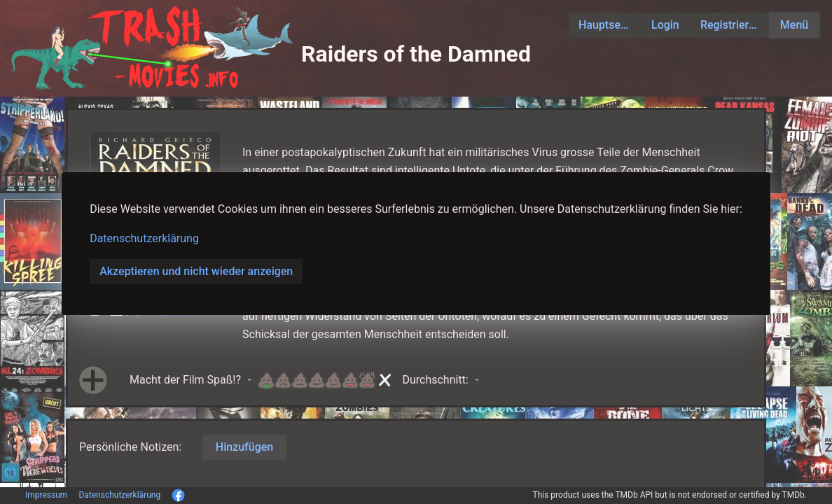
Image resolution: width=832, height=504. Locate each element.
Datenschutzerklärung (144, 238)
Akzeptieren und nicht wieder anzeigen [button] (196, 271)
